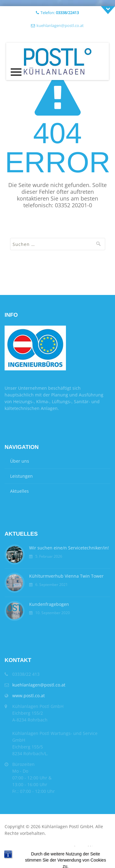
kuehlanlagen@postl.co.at (60, 25)
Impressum (43, 848)
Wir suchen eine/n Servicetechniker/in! (69, 548)
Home (11, 848)
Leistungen (21, 476)
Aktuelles (19, 491)
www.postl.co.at (29, 696)
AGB (24, 848)
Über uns (20, 461)
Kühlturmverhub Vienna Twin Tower (66, 576)
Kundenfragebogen (49, 604)
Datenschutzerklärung (80, 848)
